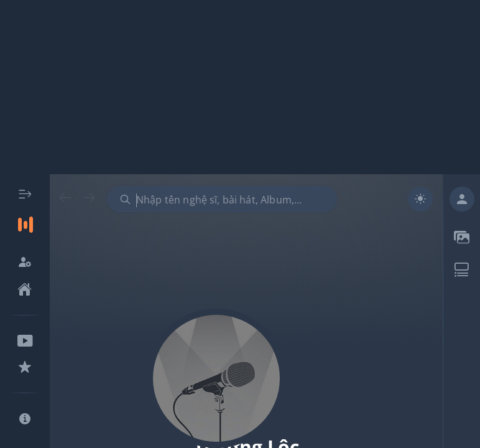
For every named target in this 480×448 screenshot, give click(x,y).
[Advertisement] (240, 87)
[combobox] (222, 199)
